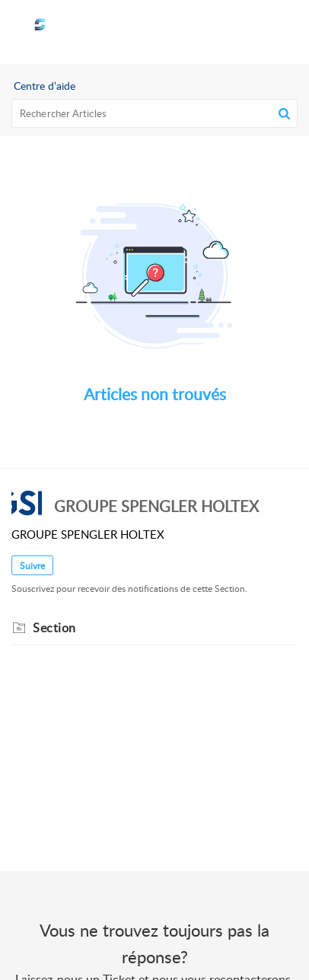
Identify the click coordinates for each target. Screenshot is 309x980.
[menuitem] (246, 32)
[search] (154, 113)
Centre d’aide (45, 86)
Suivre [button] (32, 566)
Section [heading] (54, 628)
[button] (246, 32)
